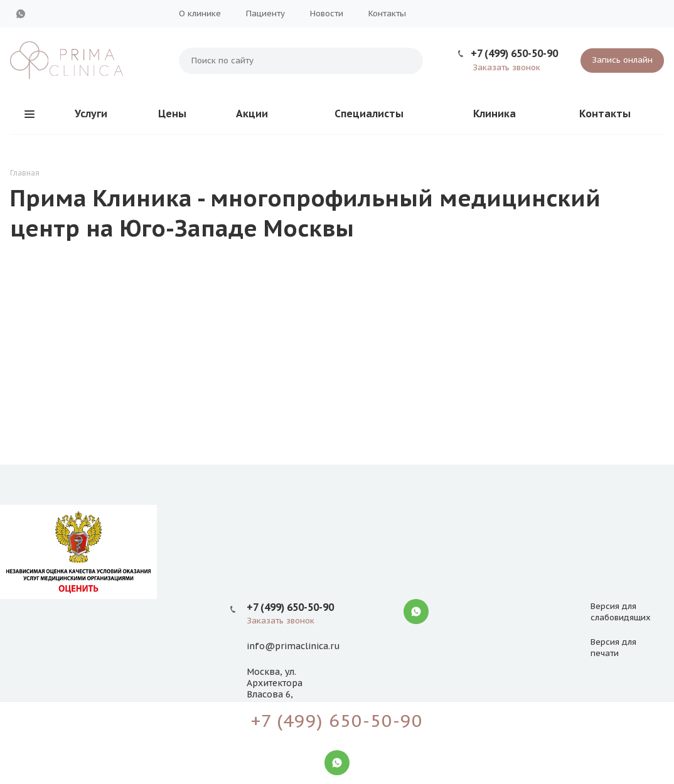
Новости (327, 13)
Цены (172, 114)
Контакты (387, 13)
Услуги (91, 114)
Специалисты (369, 114)
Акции (252, 114)
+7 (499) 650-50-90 (514, 53)
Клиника (495, 114)
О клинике (200, 13)
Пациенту (265, 13)
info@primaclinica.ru (293, 646)
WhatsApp (21, 14)
